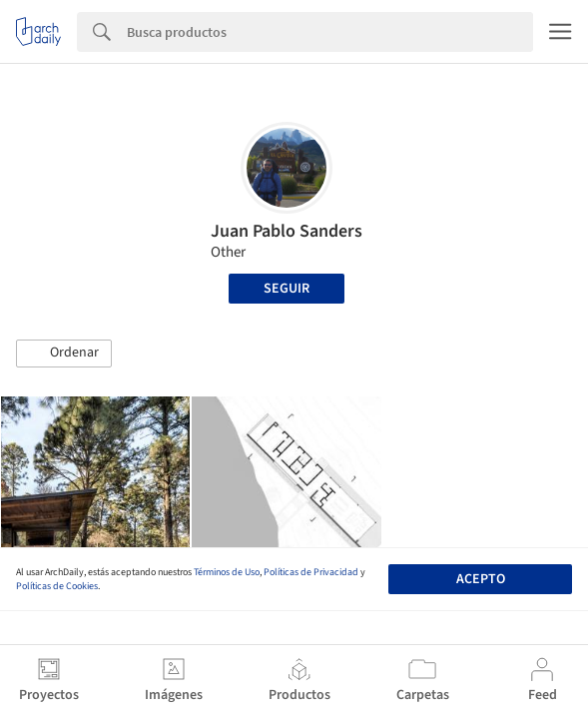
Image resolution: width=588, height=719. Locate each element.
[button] (64, 354)
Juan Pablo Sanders (287, 231)
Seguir (287, 289)
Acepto (481, 579)
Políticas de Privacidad (311, 572)
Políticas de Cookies (57, 586)
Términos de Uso (227, 572)
